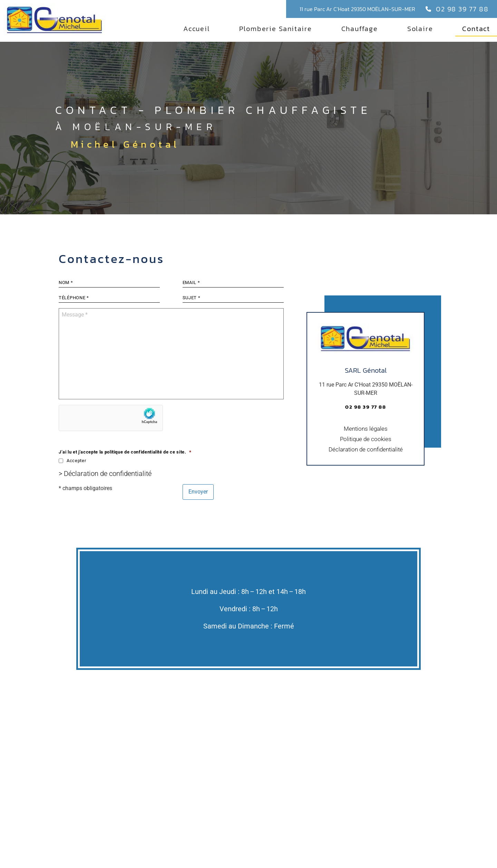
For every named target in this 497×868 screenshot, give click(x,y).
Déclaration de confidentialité (366, 457)
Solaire (420, 29)
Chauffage (360, 29)
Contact (476, 29)
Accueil (197, 29)
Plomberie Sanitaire (276, 29)
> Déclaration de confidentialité (105, 491)
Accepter (76, 478)
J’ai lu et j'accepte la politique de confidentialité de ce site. (125, 469)
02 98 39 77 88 (462, 9)
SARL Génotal (366, 378)
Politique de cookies (366, 447)
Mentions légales (366, 437)
